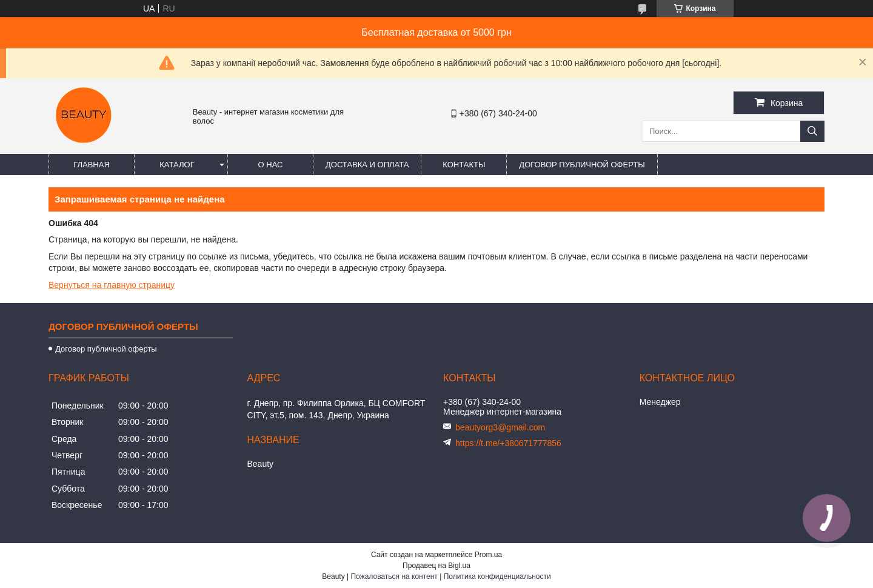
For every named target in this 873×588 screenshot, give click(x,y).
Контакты (464, 165)
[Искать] (812, 131)
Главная (92, 165)
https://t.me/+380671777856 (508, 443)
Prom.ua (488, 555)
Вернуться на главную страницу (112, 285)
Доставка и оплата (367, 165)
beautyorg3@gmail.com (500, 427)
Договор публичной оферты (582, 165)
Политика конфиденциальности (497, 576)
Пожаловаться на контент (394, 576)
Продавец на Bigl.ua (436, 566)
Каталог (177, 165)
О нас (271, 165)
